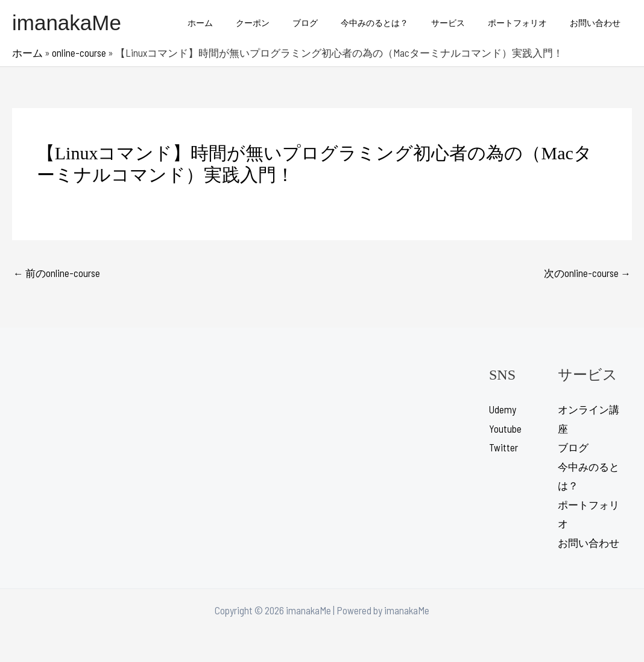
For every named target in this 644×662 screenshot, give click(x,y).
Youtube (505, 429)
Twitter (504, 448)
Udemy (503, 410)
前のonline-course (57, 273)
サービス (463, 23)
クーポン (286, 23)
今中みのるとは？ (396, 23)
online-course (79, 53)
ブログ (332, 23)
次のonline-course (587, 273)
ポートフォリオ (526, 23)
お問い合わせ (598, 23)
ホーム (239, 23)
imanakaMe (67, 23)
